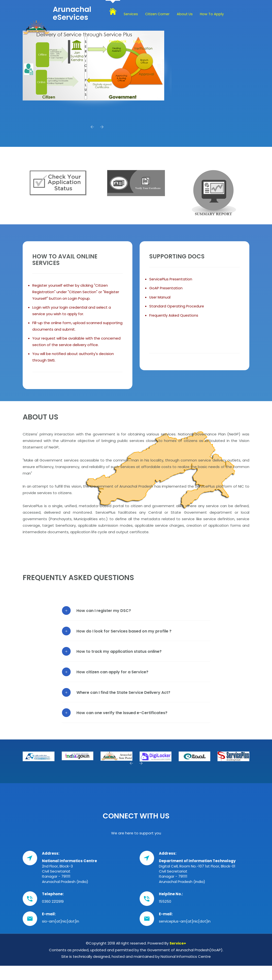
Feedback (118, 41)
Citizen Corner (159, 14)
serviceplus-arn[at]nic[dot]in (185, 924)
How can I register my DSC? (104, 613)
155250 (165, 904)
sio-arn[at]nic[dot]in (61, 924)
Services (131, 14)
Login (139, 41)
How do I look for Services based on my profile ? (124, 633)
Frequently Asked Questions (174, 317)
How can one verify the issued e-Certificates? (122, 715)
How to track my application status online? (119, 654)
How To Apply (215, 14)
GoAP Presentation (166, 290)
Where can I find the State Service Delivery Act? (123, 694)
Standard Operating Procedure (177, 308)
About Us (187, 14)
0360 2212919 (53, 904)
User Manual (160, 299)
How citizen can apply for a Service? (112, 674)
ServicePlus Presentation (171, 281)
